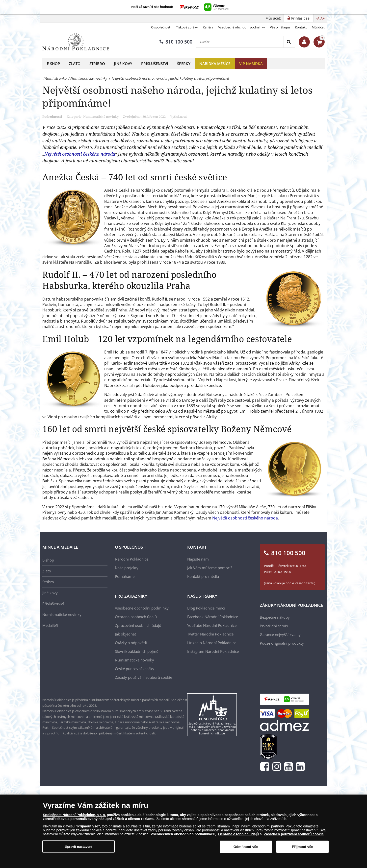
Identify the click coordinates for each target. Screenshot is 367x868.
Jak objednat (125, 634)
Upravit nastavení (79, 847)
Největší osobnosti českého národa (80, 154)
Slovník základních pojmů (137, 651)
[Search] (289, 42)
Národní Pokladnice (132, 559)
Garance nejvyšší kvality (280, 634)
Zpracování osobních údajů (138, 625)
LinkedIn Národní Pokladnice (212, 643)
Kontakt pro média (203, 576)
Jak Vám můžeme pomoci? (210, 568)
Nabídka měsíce (215, 64)
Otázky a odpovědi (131, 643)
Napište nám (198, 559)
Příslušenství (155, 64)
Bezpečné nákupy (275, 617)
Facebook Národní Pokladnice (213, 617)
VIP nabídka (251, 64)
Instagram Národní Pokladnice (213, 651)
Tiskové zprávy (187, 27)
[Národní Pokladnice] (76, 42)
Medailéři (50, 625)
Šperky (184, 64)
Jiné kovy (123, 64)
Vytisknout (179, 117)
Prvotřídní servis (274, 626)
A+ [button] (323, 18)
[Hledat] (240, 42)
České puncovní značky (135, 669)
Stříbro (97, 64)
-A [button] (318, 18)
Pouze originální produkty (282, 643)
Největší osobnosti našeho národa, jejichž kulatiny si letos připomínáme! (177, 96)
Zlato (75, 64)
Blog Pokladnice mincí (206, 608)
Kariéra (208, 27)
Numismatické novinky (101, 117)
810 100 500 (176, 42)
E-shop (53, 64)
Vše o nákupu (280, 27)
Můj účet (318, 27)
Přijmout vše (303, 847)
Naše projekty (127, 568)
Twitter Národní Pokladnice (210, 634)
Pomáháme (125, 576)
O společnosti (161, 27)
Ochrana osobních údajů (136, 617)
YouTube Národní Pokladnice (212, 625)
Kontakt (301, 27)
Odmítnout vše (246, 847)
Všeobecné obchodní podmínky (242, 27)
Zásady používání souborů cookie (144, 677)
